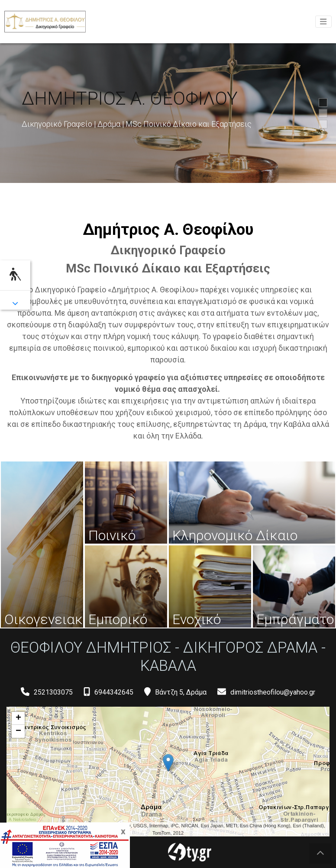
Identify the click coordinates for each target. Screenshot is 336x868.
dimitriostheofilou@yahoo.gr (273, 692)
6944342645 (114, 692)
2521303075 (53, 692)
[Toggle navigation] (323, 22)
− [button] (18, 731)
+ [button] (18, 718)
